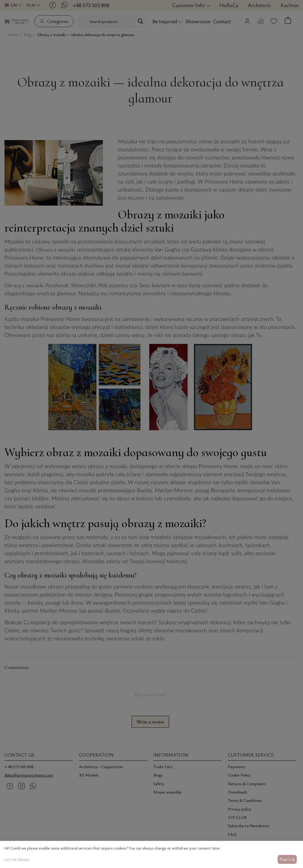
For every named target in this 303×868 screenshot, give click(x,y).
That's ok (287, 859)
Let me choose (17, 859)
